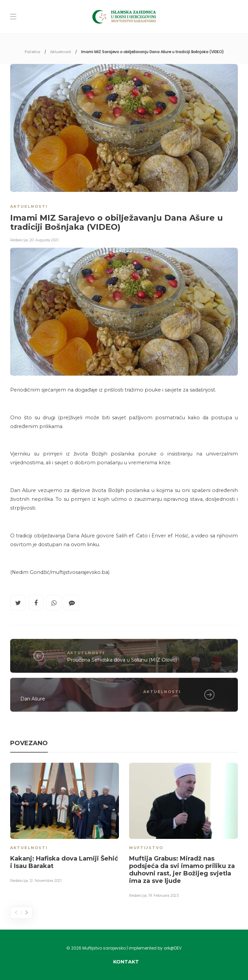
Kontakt (126, 962)
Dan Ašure (33, 699)
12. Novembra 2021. (46, 881)
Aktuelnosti (61, 52)
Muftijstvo (146, 848)
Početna (33, 52)
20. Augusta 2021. (44, 240)
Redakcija (19, 240)
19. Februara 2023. (164, 895)
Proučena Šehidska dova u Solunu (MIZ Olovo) (122, 660)
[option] (65, 824)
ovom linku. (85, 544)
